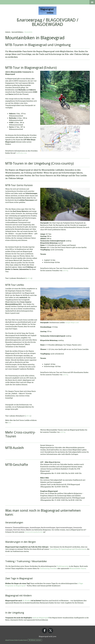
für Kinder (26, 601)
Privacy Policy (14, 640)
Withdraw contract (35, 640)
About (7, 640)
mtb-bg (29, 278)
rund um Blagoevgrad (41, 618)
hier (9, 422)
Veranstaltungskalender (34, 532)
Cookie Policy (23, 640)
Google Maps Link (72, 322)
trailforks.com (21, 153)
